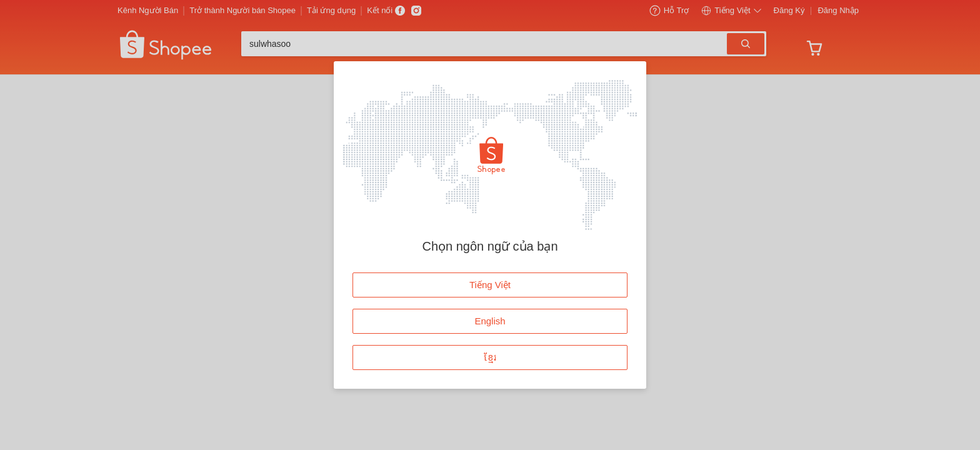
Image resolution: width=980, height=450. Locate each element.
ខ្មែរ (490, 357)
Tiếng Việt (490, 285)
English (490, 321)
